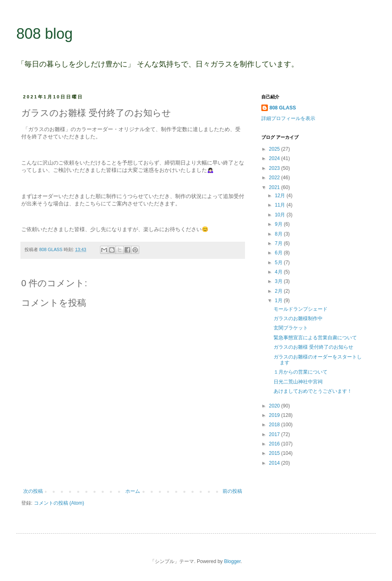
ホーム (133, 491)
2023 (275, 168)
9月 (279, 224)
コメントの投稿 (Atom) (59, 503)
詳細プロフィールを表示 (288, 118)
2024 (275, 158)
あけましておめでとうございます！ (313, 391)
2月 (279, 291)
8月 (279, 234)
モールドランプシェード (301, 309)
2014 (275, 463)
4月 (279, 272)
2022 (275, 178)
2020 (275, 406)
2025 (275, 149)
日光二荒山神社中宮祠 (298, 382)
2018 (275, 425)
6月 (279, 253)
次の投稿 (33, 491)
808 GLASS (283, 108)
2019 (275, 415)
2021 (275, 187)
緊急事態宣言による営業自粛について (315, 338)
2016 (275, 444)
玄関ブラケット (291, 328)
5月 (279, 263)
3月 (279, 281)
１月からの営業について (301, 372)
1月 (279, 301)
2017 (275, 434)
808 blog (45, 34)
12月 (281, 196)
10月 (281, 215)
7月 (279, 243)
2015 (275, 453)
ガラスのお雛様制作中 (298, 318)
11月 (281, 205)
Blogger (233, 561)
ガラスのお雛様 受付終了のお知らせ (313, 347)
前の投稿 (232, 491)
